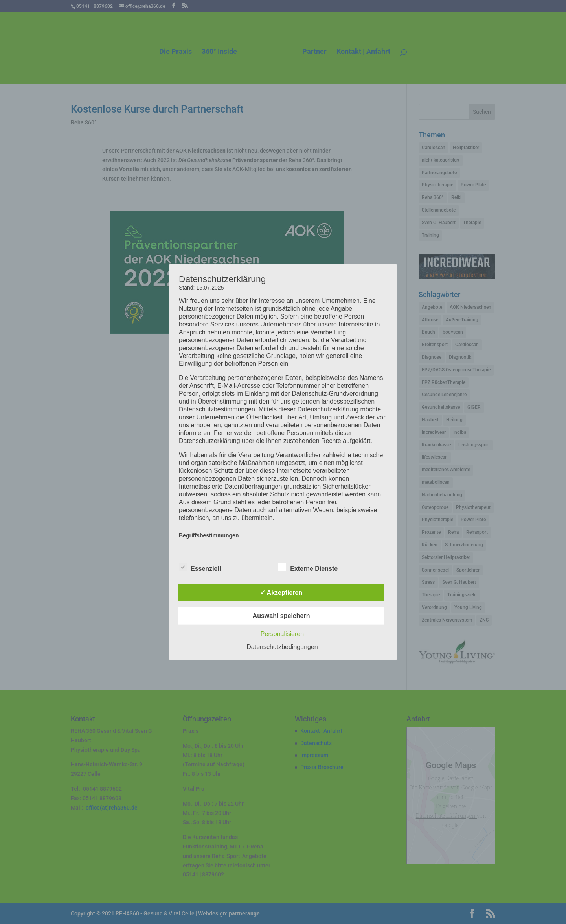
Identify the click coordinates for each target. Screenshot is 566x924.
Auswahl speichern (281, 616)
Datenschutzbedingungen (282, 647)
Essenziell (200, 568)
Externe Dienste (308, 568)
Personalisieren (282, 634)
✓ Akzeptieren (281, 593)
